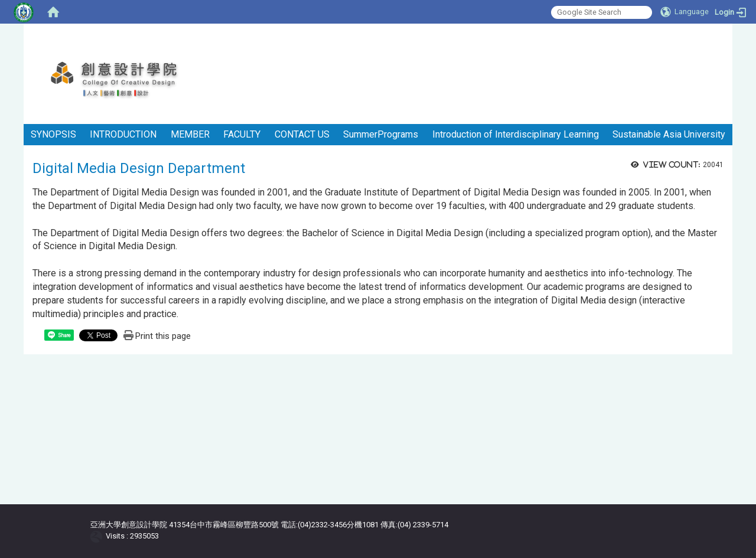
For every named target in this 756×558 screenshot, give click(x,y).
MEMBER (190, 134)
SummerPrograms (381, 134)
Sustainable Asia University (669, 134)
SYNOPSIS (53, 134)
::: (728, 38)
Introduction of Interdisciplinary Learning (516, 134)
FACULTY (242, 134)
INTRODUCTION (123, 134)
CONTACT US (302, 134)
